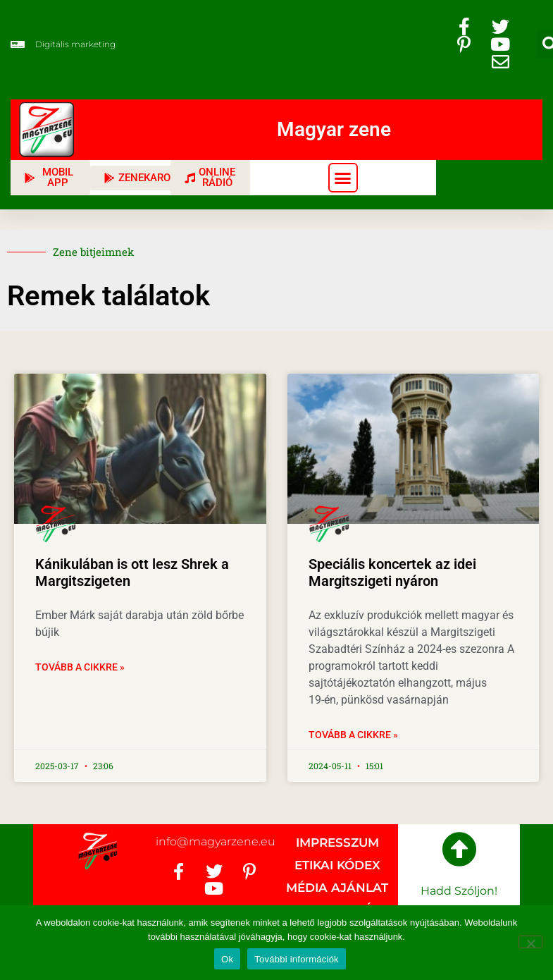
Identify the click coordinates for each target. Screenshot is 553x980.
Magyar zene (334, 129)
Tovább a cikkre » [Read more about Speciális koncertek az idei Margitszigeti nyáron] (353, 735)
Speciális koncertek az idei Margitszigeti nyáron (392, 572)
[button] (343, 178)
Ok (227, 959)
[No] (530, 942)
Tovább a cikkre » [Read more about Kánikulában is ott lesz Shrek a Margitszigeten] (80, 667)
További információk (297, 959)
